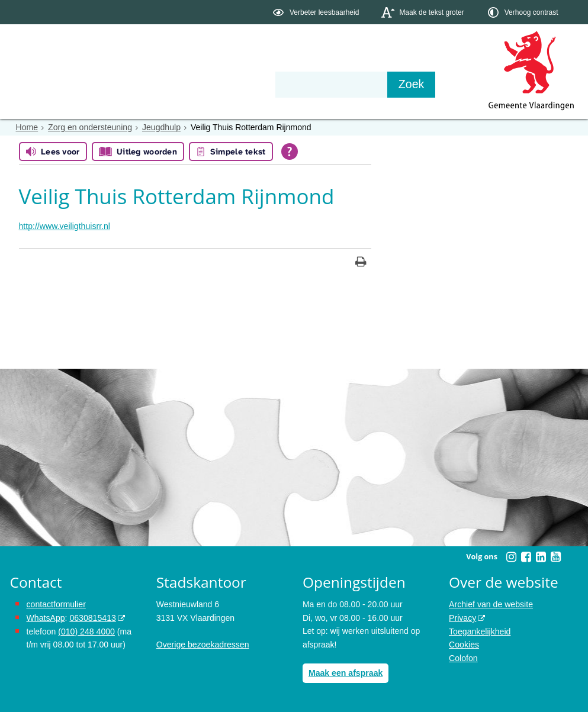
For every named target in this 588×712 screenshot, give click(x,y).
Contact (262, 84)
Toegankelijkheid (480, 631)
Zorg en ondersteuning (90, 127)
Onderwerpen (44, 84)
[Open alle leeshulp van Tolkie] (290, 152)
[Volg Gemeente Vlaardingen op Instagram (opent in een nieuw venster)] (512, 557)
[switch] (317, 12)
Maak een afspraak (346, 673)
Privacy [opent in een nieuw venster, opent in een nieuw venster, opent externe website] (462, 618)
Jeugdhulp (161, 127)
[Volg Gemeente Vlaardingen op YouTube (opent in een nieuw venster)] (556, 557)
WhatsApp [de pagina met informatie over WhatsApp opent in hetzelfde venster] (46, 618)
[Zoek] (421, 85)
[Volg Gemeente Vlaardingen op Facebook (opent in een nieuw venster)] (526, 557)
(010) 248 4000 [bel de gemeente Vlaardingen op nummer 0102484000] (86, 631)
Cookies (464, 644)
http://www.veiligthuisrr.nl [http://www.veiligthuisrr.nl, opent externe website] (64, 226)
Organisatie (191, 84)
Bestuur (120, 84)
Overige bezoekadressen (203, 644)
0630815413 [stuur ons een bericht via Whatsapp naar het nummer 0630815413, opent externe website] (92, 618)
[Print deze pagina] (361, 263)
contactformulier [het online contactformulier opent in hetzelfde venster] (56, 604)
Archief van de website (491, 604)
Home (27, 127)
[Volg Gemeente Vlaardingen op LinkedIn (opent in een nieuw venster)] (541, 557)
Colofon (463, 658)
